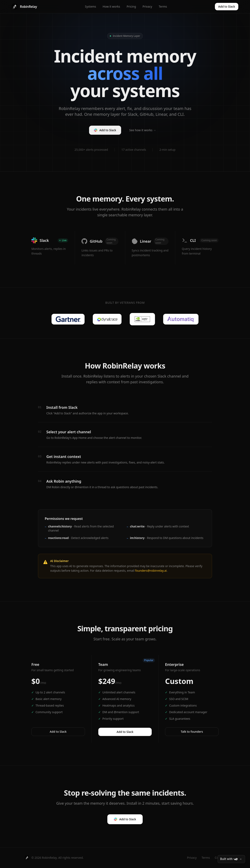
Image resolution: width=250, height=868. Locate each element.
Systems (91, 6)
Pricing (131, 6)
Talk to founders (192, 732)
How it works (111, 6)
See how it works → (143, 132)
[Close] (241, 859)
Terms (163, 6)
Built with (229, 859)
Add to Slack (227, 6)
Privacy (147, 6)
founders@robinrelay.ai (151, 571)
